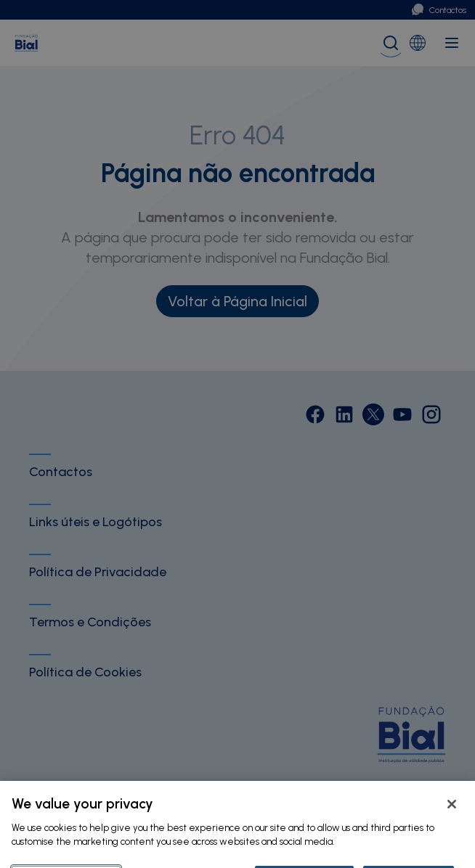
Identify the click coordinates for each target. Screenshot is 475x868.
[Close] (452, 823)
